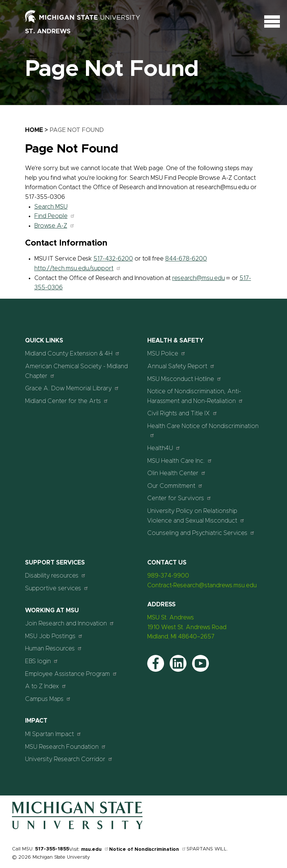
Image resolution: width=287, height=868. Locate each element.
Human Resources (54, 648)
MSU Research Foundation (66, 747)
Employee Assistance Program (71, 674)
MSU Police (166, 353)
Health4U (164, 448)
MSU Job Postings (54, 636)
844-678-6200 (186, 259)
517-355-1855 (52, 849)
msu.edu (95, 849)
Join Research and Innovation (70, 623)
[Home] (77, 828)
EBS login (42, 661)
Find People (55, 216)
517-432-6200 (113, 259)
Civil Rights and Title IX (182, 413)
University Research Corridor (69, 759)
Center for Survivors (179, 498)
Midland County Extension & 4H (72, 353)
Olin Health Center (177, 473)
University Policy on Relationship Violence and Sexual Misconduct (196, 516)
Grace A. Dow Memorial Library (72, 388)
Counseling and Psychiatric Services (201, 533)
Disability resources (55, 575)
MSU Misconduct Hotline (184, 379)
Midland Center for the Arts (67, 401)
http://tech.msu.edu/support (78, 268)
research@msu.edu (201, 278)
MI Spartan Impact (53, 734)
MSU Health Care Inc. (180, 461)
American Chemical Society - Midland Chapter (76, 371)
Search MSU (51, 207)
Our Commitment (175, 486)
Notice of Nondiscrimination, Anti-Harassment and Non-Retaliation (195, 396)
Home (34, 130)
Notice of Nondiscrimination (148, 849)
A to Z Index (46, 686)
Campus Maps (48, 699)
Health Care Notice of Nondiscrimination (203, 430)
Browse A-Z (55, 226)
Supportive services (57, 588)
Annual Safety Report (181, 366)
